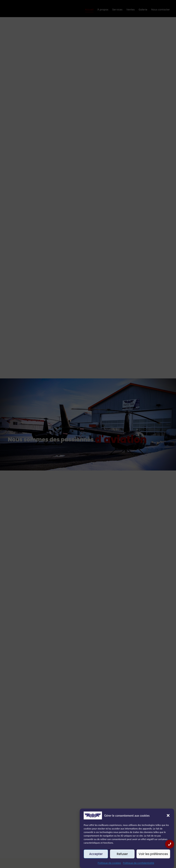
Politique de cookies (109, 863)
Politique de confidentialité (139, 863)
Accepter (96, 854)
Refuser (122, 854)
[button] (168, 815)
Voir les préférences (153, 854)
